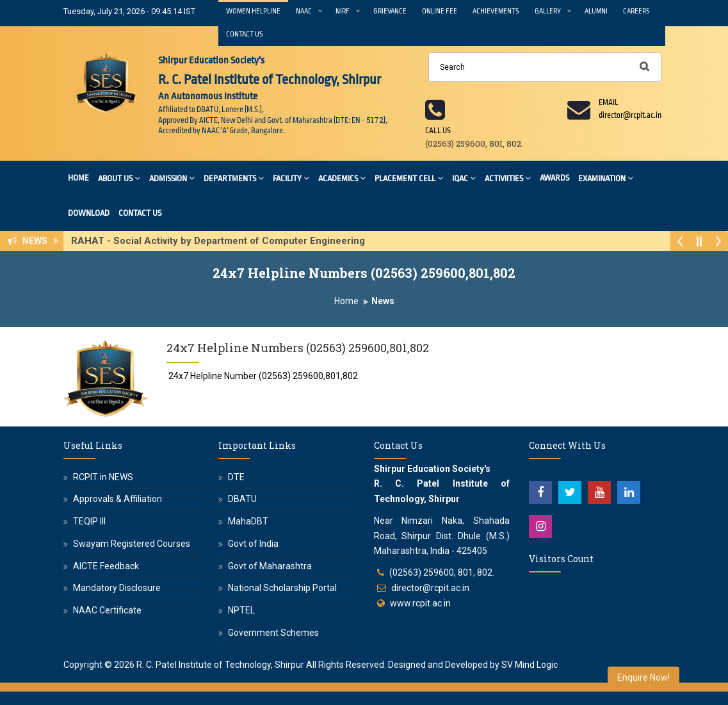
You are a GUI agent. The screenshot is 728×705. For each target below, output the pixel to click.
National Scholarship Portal (282, 588)
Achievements (496, 11)
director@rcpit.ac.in (430, 588)
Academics (342, 178)
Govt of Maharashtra (270, 566)
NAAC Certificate (107, 610)
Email (609, 102)
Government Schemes (273, 633)
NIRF (343, 11)
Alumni (596, 11)
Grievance (390, 11)
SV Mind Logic (530, 665)
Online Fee (440, 11)
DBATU (242, 499)
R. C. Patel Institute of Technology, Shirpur (220, 665)
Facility (291, 178)
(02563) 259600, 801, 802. (442, 572)
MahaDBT (248, 521)
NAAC (304, 11)
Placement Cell (409, 178)
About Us (119, 178)
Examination (606, 178)
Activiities (508, 178)
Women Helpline (253, 11)
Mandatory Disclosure (117, 588)
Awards (554, 178)
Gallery (548, 11)
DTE (236, 477)
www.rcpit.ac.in (420, 603)
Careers (636, 11)
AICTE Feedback (106, 566)
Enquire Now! (643, 677)
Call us (438, 131)
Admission (172, 178)
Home (78, 178)
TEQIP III (89, 521)
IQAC (464, 178)
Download (89, 213)
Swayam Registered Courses (132, 544)
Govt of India (253, 544)
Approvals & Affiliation (117, 499)
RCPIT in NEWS (103, 477)
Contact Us (245, 34)
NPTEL (241, 610)
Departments (234, 178)
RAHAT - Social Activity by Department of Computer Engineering (222, 241)
